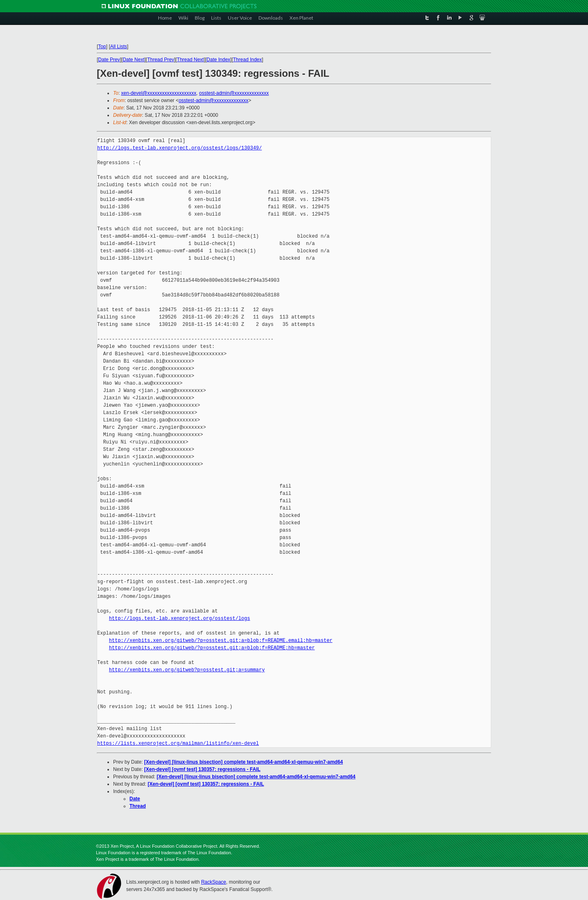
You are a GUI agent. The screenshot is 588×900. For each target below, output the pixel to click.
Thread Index (248, 60)
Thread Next (190, 60)
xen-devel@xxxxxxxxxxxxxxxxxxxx (159, 93)
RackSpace (213, 882)
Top (102, 47)
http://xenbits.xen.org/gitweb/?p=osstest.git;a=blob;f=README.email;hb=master (221, 640)
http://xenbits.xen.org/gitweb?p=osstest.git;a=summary (187, 670)
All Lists (119, 47)
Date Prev (109, 60)
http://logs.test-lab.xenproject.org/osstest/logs (180, 618)
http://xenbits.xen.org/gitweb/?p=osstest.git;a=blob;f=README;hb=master (212, 648)
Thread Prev (160, 60)
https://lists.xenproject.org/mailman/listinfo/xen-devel (178, 743)
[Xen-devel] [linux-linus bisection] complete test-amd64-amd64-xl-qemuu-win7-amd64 (244, 762)
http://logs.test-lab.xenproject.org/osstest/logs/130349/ (179, 148)
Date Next (133, 60)
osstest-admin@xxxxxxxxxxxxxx (234, 93)
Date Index (218, 60)
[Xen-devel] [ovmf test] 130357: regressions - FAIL (202, 769)
